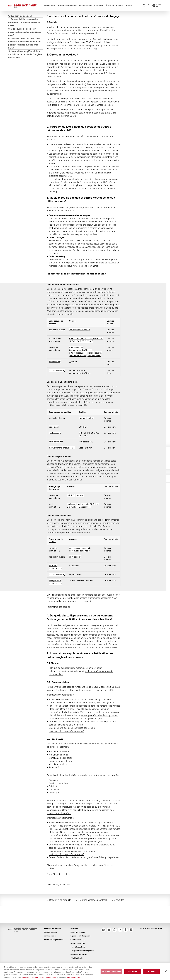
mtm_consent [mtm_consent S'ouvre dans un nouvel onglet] (76, 574)
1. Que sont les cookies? (21, 23)
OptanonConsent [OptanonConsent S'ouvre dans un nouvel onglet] (79, 370)
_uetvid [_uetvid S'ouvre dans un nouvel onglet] (72, 524)
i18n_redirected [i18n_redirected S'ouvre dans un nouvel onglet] (77, 361)
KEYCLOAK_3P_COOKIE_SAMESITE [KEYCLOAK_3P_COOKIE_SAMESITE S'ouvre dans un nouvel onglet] (86, 353)
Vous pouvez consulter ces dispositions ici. (77, 44)
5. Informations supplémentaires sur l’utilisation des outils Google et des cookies (25, 62)
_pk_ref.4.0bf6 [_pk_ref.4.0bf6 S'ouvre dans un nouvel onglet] (88, 521)
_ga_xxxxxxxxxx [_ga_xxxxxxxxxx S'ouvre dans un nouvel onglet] (84, 524)
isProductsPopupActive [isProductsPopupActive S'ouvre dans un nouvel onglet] (80, 568)
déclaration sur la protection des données (39, 977)
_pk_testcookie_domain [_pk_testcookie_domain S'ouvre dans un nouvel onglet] (80, 344)
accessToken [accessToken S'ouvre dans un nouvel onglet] (88, 367)
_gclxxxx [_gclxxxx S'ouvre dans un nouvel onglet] (72, 521)
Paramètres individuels (111, 971)
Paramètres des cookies (59, 624)
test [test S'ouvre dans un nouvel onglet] (98, 521)
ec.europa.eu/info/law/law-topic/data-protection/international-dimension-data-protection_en (84, 743)
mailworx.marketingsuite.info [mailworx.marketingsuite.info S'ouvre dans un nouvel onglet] (62, 465)
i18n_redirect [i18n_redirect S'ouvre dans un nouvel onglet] (76, 367)
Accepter (151, 971)
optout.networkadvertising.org (62, 127)
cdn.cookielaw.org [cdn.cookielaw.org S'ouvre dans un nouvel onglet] (57, 385)
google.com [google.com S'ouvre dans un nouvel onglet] (54, 444)
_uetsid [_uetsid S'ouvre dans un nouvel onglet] (91, 435)
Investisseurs (87, 9)
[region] (85, 972)
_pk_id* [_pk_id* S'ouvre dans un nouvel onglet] (71, 512)
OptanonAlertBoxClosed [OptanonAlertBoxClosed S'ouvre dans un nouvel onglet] (81, 364)
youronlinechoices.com (103, 116)
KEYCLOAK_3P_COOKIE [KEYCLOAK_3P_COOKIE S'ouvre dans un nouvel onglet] (82, 355)
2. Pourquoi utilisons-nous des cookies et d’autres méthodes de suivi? (24, 30)
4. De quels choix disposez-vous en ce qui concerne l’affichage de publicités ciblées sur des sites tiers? (24, 50)
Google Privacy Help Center (105, 890)
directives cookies (74, 977)
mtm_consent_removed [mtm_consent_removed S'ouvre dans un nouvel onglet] (80, 565)
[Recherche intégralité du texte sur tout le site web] (143, 9)
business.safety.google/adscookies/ (67, 757)
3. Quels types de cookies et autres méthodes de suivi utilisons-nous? (23, 39)
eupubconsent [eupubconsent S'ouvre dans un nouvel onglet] (94, 370)
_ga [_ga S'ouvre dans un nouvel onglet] (79, 521)
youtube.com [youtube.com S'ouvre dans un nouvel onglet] (55, 450)
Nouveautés (51, 9)
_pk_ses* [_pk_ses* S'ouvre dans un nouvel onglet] (80, 512)
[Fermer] (166, 971)
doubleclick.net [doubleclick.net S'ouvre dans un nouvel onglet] (56, 459)
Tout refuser (133, 971)
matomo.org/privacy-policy (90, 688)
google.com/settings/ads (59, 843)
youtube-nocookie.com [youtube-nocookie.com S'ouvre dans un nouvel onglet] (56, 584)
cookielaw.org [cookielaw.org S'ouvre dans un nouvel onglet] (55, 376)
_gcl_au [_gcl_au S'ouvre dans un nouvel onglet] (83, 435)
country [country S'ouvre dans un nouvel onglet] (99, 367)
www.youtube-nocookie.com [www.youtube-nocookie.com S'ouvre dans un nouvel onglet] (56, 599)
